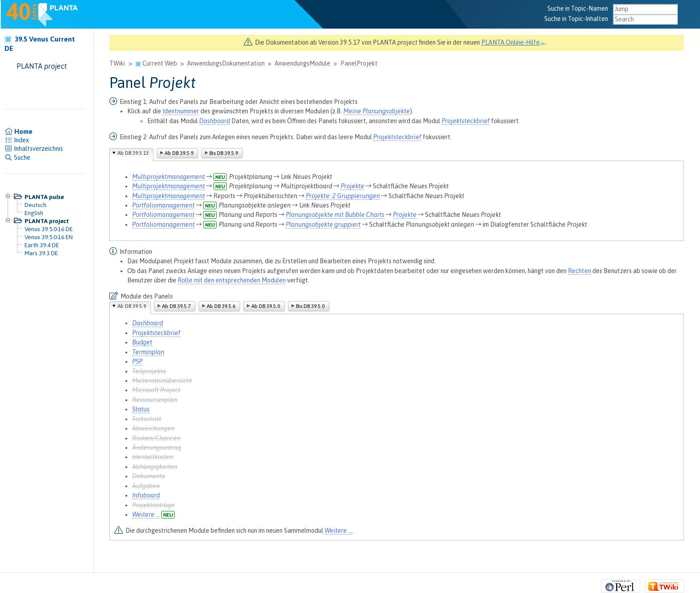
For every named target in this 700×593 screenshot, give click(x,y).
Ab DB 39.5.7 (176, 306)
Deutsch (35, 205)
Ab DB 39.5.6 (221, 306)
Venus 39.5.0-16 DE (49, 229)
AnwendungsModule (302, 63)
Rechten (579, 271)
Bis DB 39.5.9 (224, 153)
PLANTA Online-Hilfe (513, 42)
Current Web (160, 63)
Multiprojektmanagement (169, 177)
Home (19, 132)
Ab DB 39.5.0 (266, 306)
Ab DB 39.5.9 (179, 153)
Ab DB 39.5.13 (133, 153)
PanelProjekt (359, 63)
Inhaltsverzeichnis (34, 149)
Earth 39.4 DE (42, 245)
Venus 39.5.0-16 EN (49, 237)
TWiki (117, 63)
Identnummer (181, 111)
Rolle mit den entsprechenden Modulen (232, 280)
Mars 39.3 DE (41, 253)
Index (17, 140)
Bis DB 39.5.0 (310, 306)
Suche (17, 158)
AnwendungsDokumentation (226, 63)
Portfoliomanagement (163, 205)
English (34, 213)
